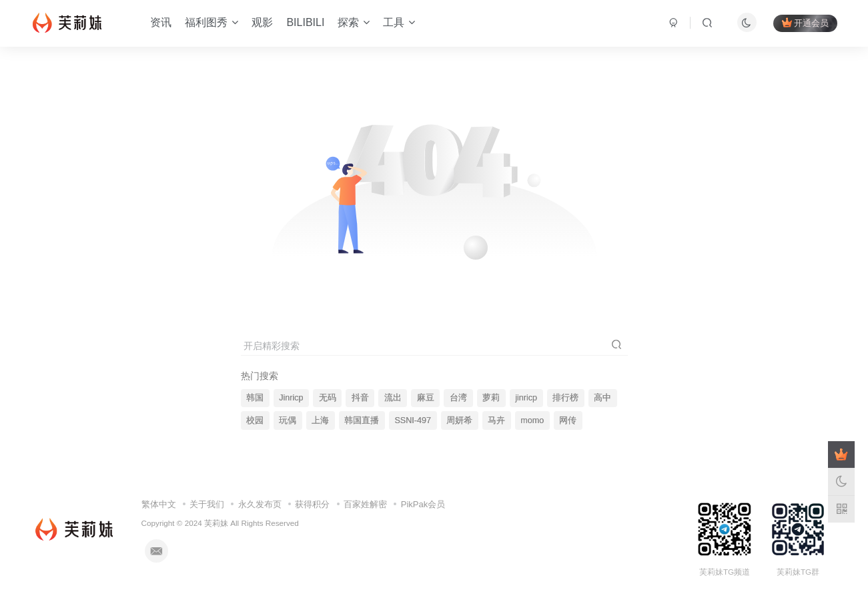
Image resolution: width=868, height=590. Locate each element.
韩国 (255, 398)
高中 (602, 398)
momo (532, 420)
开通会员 (805, 23)
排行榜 (565, 398)
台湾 (458, 398)
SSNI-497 (413, 420)
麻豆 (426, 398)
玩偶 (288, 420)
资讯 (161, 22)
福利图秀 (211, 22)
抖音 (360, 398)
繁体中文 (159, 504)
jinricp (526, 398)
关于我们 (207, 504)
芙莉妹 (216, 523)
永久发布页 (260, 504)
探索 (354, 22)
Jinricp (291, 398)
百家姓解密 (365, 504)
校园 (255, 420)
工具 (399, 22)
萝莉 (491, 398)
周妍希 (459, 420)
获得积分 (312, 504)
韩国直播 (362, 420)
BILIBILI (305, 22)
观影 (262, 22)
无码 (328, 398)
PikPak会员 (423, 504)
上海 (320, 420)
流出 (393, 398)
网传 (568, 420)
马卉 (496, 420)
